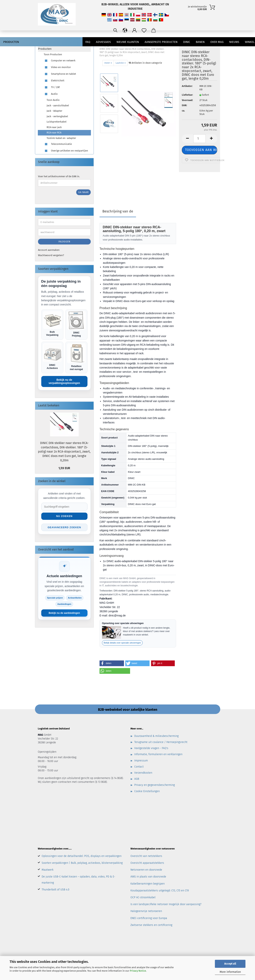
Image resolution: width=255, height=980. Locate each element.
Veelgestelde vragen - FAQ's (151, 748)
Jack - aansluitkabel (58, 105)
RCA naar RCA (54, 133)
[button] (112, 663)
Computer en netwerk (60, 61)
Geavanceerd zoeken (64, 527)
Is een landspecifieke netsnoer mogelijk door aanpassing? (166, 904)
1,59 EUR (64, 468)
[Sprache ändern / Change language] (125, 30)
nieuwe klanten (128, 42)
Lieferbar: (187, 95)
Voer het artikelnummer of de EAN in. (59, 176)
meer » (108, 63)
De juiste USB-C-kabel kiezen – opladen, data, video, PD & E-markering (78, 880)
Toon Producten (53, 54)
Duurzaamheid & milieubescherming (156, 736)
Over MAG (217, 42)
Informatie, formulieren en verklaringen (158, 754)
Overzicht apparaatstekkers (147, 863)
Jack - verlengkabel (57, 116)
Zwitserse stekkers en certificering (151, 925)
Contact (139, 767)
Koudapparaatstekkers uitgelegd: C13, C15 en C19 (160, 891)
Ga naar (83, 192)
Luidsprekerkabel (57, 122)
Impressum (141, 761)
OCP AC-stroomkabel (143, 897)
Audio (51, 94)
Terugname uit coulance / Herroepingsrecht (161, 742)
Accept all (230, 964)
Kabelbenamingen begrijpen (148, 884)
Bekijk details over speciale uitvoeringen (122, 643)
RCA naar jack (54, 127)
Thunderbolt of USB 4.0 (55, 890)
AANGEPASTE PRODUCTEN (161, 42)
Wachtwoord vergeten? (51, 255)
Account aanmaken (49, 250)
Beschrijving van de (118, 211)
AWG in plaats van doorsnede (148, 877)
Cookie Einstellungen (147, 791)
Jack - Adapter (54, 111)
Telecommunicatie (58, 144)
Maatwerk (48, 870)
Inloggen (64, 242)
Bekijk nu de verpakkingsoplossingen (64, 381)
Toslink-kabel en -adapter (61, 138)
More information (230, 972)
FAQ (88, 42)
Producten (11, 42)
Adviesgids (103, 42)
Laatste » (121, 63)
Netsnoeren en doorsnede (146, 870)
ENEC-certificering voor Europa (149, 918)
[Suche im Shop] (64, 507)
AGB (137, 779)
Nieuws (234, 42)
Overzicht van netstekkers (146, 856)
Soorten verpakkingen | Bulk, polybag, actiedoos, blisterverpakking (82, 863)
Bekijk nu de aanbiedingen (64, 613)
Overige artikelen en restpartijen (66, 151)
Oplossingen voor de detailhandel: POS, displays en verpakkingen (82, 856)
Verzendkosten (143, 773)
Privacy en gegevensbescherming (155, 785)
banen (200, 42)
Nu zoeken (64, 516)
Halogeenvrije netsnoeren (146, 911)
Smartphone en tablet (60, 74)
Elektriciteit (54, 81)
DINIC (187, 42)
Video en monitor (57, 67)
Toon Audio (53, 100)
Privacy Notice (138, 971)
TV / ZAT (52, 87)
